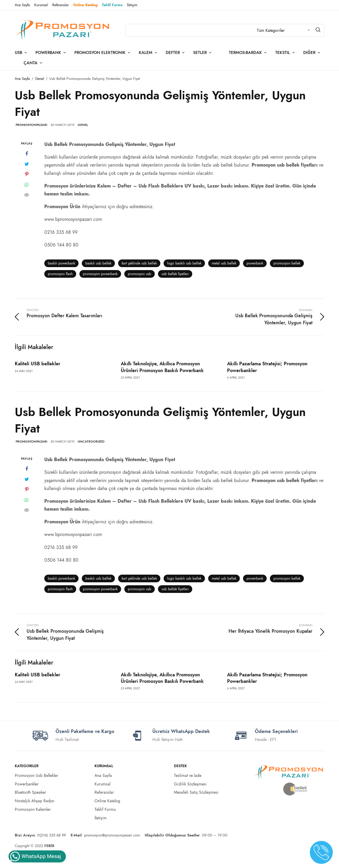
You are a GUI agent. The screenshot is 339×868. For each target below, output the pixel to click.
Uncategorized (91, 441)
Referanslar (61, 5)
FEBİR (49, 846)
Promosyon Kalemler (33, 809)
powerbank (255, 263)
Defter (173, 52)
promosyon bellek (287, 263)
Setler (200, 52)
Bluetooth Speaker (30, 792)
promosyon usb (140, 274)
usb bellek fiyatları (175, 274)
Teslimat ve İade (188, 775)
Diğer (309, 52)
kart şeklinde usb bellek (139, 263)
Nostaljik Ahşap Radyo (35, 801)
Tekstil (283, 52)
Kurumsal (41, 5)
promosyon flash (60, 274)
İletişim (132, 5)
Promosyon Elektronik (100, 52)
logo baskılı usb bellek (184, 263)
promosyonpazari (31, 125)
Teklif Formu (112, 5)
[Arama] (318, 30)
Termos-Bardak (245, 52)
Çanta (31, 63)
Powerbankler (27, 784)
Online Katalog (85, 5)
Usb (18, 52)
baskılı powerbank (61, 263)
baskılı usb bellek (98, 263)
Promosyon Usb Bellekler (36, 775)
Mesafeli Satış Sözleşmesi (196, 792)
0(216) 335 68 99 (52, 835)
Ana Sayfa (22, 5)
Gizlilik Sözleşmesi (190, 784)
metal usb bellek (224, 263)
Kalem (146, 52)
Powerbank (48, 52)
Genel (83, 125)
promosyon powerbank (100, 274)
